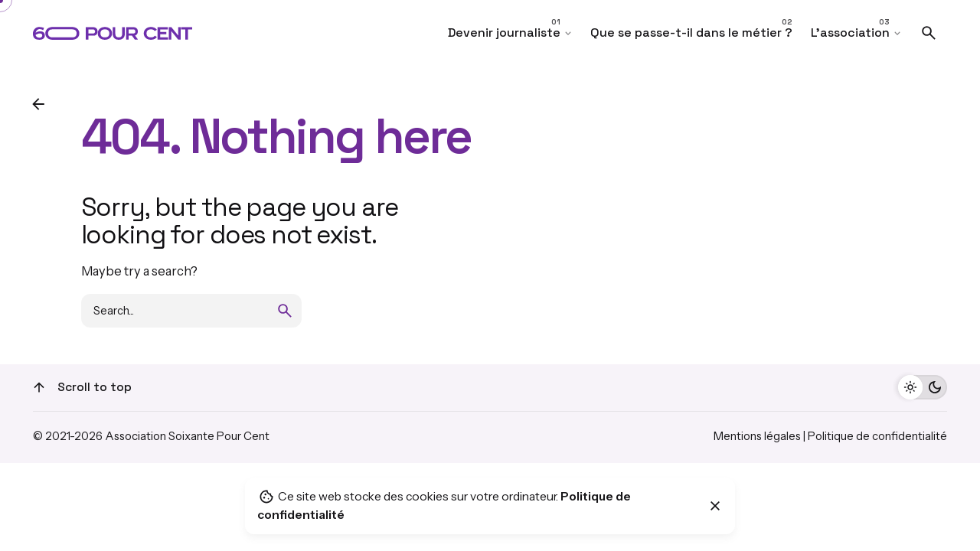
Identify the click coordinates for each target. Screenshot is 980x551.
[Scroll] (39, 387)
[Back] (38, 104)
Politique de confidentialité (877, 436)
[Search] (929, 33)
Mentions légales (757, 436)
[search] (285, 311)
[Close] (715, 506)
